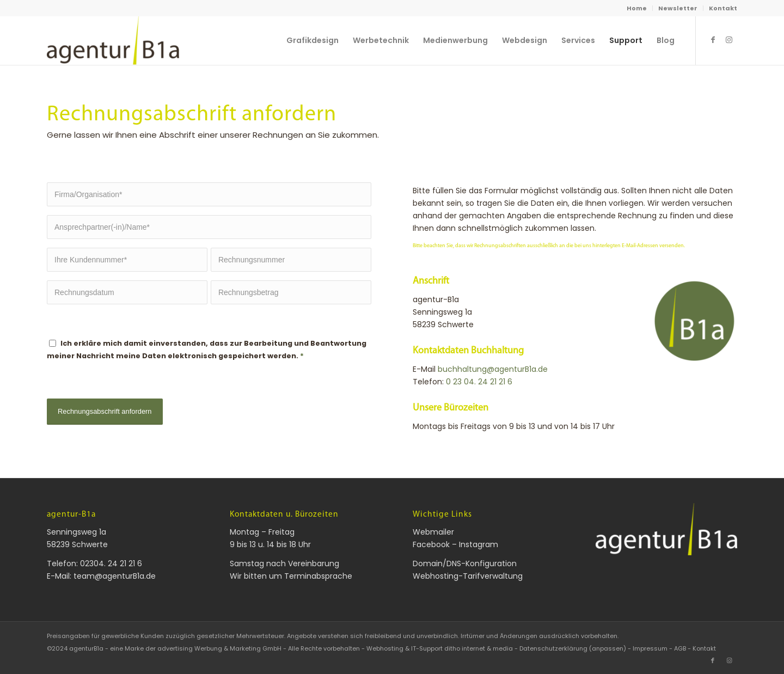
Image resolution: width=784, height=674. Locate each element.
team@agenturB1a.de (115, 576)
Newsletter (678, 8)
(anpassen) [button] (608, 648)
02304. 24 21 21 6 (111, 563)
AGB (680, 648)
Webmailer (433, 532)
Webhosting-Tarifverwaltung (468, 576)
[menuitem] (637, 8)
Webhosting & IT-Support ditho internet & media (440, 648)
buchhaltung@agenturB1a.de (493, 369)
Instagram (479, 544)
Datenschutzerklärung (553, 648)
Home (637, 8)
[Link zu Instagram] (729, 40)
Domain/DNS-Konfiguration (465, 563)
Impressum (650, 648)
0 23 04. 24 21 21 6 (479, 382)
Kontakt (723, 8)
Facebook (431, 544)
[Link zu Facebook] (713, 40)
